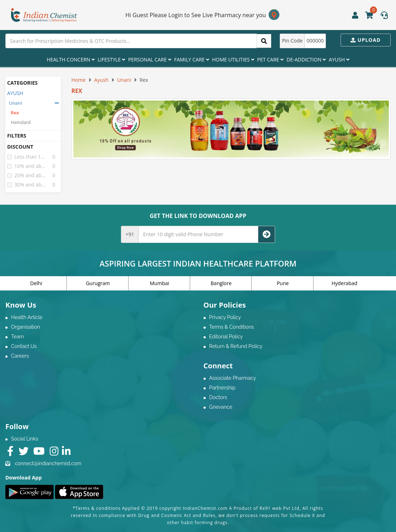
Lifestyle (111, 59)
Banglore (221, 283)
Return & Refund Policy (236, 346)
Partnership (223, 388)
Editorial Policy (226, 337)
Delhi (36, 283)
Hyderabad (344, 283)
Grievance (221, 407)
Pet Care (270, 59)
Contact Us (24, 346)
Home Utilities (233, 59)
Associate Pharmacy (233, 378)
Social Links (25, 439)
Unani (16, 103)
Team (18, 337)
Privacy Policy (225, 317)
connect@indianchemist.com (48, 463)
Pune (283, 283)
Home (79, 80)
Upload (366, 40)
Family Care (192, 59)
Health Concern (71, 59)
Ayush (339, 59)
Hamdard (21, 122)
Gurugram (98, 283)
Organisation (26, 327)
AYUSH (15, 93)
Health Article (27, 317)
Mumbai (160, 283)
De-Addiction (306, 59)
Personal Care (150, 59)
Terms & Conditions (232, 327)
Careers (20, 356)
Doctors (218, 397)
